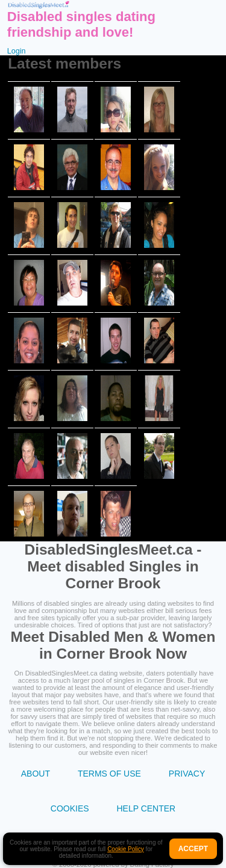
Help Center (146, 808)
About (36, 774)
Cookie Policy (126, 849)
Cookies (70, 808)
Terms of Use (109, 774)
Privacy (187, 774)
